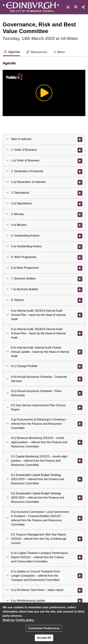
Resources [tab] (36, 52)
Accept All (44, 638)
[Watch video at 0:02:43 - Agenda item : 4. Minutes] (80, 215)
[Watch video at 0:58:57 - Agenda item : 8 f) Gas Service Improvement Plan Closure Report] (80, 407)
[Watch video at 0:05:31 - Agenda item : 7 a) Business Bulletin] (80, 290)
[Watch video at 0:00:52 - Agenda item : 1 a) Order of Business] (80, 161)
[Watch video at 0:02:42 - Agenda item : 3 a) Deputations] (80, 204)
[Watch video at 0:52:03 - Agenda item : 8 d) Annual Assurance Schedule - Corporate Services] (80, 379)
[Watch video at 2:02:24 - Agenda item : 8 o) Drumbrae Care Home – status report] (80, 590)
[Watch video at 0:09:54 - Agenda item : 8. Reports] (80, 300)
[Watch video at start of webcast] (80, 139)
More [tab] (59, 52)
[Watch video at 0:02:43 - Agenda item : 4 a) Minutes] (80, 225)
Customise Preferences (44, 628)
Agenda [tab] (11, 52)
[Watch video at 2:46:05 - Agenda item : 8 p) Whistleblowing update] (80, 601)
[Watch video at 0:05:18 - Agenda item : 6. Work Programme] (80, 257)
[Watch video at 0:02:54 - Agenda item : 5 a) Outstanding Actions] (80, 247)
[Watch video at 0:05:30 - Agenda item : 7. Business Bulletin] (80, 279)
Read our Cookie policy (18, 620)
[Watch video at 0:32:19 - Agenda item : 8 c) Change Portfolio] (80, 366)
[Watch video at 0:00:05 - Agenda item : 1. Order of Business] (80, 150)
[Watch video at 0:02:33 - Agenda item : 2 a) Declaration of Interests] (80, 182)
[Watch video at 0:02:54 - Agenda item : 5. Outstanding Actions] (80, 236)
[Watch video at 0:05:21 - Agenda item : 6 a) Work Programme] (80, 268)
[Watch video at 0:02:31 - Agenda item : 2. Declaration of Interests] (80, 172)
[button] (68, 7)
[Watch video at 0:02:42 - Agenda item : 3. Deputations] (80, 193)
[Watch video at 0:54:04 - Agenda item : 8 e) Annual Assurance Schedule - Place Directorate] (80, 393)
